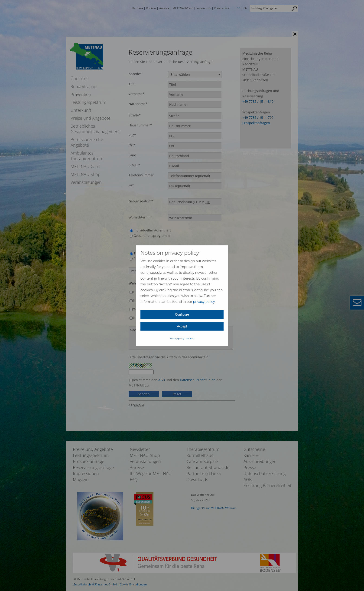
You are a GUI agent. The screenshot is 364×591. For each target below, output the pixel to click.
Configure (182, 314)
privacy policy (204, 301)
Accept (182, 326)
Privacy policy (177, 338)
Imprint (190, 338)
